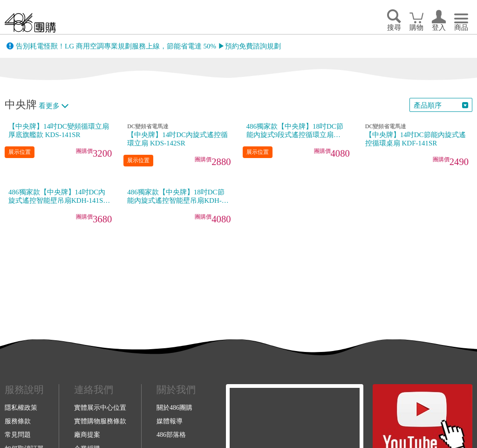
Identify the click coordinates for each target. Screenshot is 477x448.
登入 (439, 28)
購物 (416, 28)
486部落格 (171, 434)
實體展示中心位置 (100, 407)
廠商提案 (87, 434)
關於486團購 (174, 407)
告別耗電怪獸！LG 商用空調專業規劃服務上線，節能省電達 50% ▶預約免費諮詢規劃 (148, 46)
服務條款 (18, 421)
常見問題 (18, 434)
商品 (461, 28)
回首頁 (30, 23)
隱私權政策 (21, 407)
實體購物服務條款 (100, 421)
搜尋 (394, 28)
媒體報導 (170, 421)
